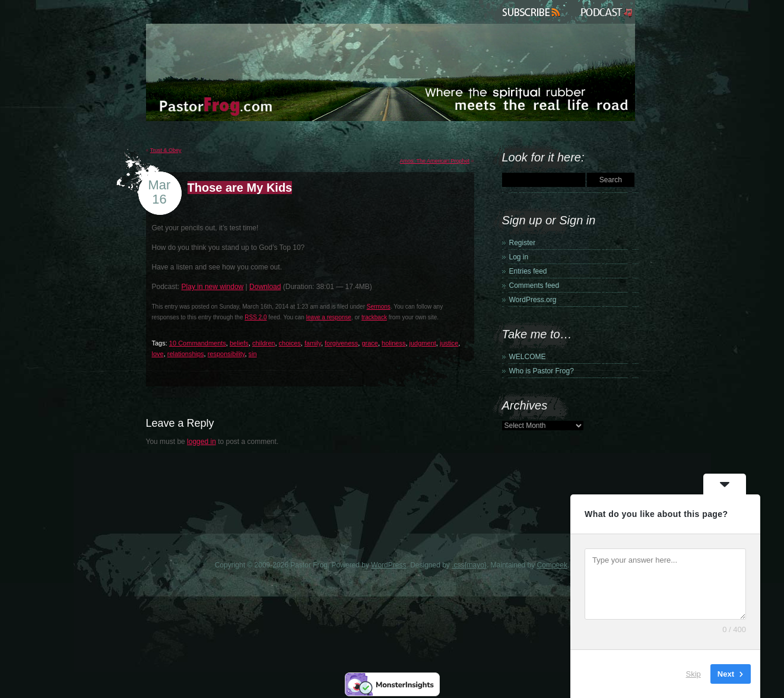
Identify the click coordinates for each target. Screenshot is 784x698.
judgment (423, 343)
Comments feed (534, 285)
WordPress (388, 565)
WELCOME (528, 357)
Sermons (379, 307)
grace (370, 343)
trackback (374, 317)
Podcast (605, 12)
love (158, 354)
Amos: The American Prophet (435, 161)
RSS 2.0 (255, 317)
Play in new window (213, 287)
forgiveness (341, 343)
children (264, 343)
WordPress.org (533, 300)
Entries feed (528, 271)
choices (290, 343)
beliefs (239, 343)
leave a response (329, 317)
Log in (519, 257)
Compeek (552, 565)
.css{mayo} (469, 565)
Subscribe (533, 12)
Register (523, 243)
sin (253, 354)
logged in (201, 442)
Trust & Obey (166, 150)
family (313, 343)
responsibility (226, 354)
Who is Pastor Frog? (542, 371)
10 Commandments (198, 343)
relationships (186, 354)
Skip (693, 674)
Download (265, 287)
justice (449, 343)
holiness (393, 343)
